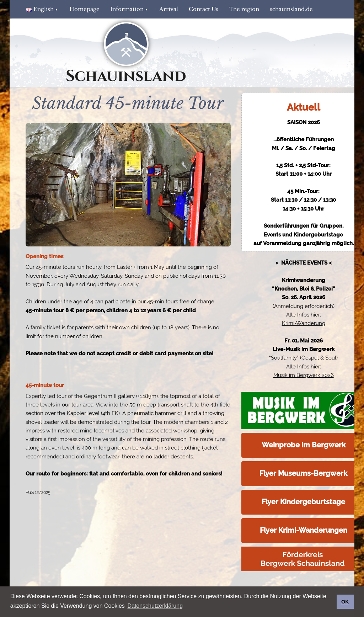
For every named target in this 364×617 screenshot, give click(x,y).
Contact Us (204, 9)
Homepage (84, 9)
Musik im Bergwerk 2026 (304, 375)
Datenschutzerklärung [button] (155, 606)
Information (129, 9)
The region (244, 9)
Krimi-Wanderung (304, 323)
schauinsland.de (291, 9)
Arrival (169, 9)
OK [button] (345, 602)
